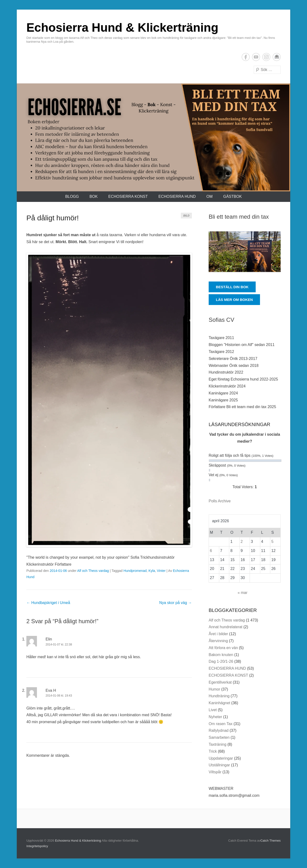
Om (209, 196)
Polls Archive (220, 501)
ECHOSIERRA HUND (177, 196)
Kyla (152, 571)
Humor (214, 689)
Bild (186, 216)
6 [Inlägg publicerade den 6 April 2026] (211, 551)
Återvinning (218, 641)
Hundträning (219, 696)
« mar (243, 593)
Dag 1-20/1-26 (221, 661)
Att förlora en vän (223, 648)
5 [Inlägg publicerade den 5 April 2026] (272, 542)
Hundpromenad (135, 571)
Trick (213, 751)
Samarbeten (219, 737)
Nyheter (215, 717)
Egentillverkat (220, 682)
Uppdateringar (221, 758)
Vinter (161, 571)
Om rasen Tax (221, 724)
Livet (213, 710)
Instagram (266, 57)
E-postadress (277, 57)
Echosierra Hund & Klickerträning (122, 28)
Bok (94, 196)
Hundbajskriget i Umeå (48, 603)
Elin (49, 639)
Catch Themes (271, 841)
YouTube (256, 57)
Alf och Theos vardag (93, 571)
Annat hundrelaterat (226, 627)
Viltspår (215, 772)
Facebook (246, 57)
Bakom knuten (221, 655)
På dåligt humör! (53, 218)
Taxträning (218, 744)
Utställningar (219, 765)
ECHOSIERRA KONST (128, 196)
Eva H (51, 690)
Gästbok (233, 196)
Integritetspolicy (37, 846)
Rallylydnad (219, 730)
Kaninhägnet (219, 703)
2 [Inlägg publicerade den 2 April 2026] (242, 542)
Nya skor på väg (176, 603)
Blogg (72, 196)
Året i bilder (218, 634)
